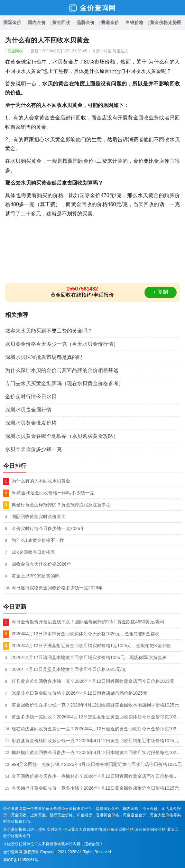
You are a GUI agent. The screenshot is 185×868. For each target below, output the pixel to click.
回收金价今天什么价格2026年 (41, 564)
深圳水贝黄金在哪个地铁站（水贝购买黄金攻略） (62, 436)
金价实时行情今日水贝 (31, 397)
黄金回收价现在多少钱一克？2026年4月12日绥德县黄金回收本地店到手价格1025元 (95, 705)
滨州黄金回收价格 (150, 829)
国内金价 (37, 22)
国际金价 (12, 22)
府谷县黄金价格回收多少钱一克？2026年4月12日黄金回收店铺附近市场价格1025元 (95, 741)
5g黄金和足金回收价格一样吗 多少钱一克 (53, 493)
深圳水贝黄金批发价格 (31, 423)
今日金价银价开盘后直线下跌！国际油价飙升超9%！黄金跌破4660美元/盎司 (88, 622)
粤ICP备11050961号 (21, 860)
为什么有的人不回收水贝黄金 (41, 481)
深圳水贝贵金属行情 (28, 410)
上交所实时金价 (49, 829)
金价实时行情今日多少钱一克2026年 (48, 528)
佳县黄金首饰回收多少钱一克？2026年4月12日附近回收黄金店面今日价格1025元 (93, 681)
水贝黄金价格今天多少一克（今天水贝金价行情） (62, 344)
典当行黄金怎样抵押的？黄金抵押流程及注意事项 (61, 505)
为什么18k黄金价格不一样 (38, 540)
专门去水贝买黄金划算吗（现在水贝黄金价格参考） (64, 383)
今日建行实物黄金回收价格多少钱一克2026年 (57, 588)
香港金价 (110, 22)
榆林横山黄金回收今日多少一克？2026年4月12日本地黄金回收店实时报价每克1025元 (97, 752)
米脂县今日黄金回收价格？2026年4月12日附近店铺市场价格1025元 (79, 693)
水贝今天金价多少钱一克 (33, 449)
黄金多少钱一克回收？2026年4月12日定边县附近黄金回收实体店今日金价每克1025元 (97, 717)
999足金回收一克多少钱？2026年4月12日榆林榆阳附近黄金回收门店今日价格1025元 (97, 764)
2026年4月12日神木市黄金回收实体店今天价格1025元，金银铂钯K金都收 (85, 634)
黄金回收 (61, 22)
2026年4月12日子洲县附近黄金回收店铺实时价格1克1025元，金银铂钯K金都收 (91, 646)
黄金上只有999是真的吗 (36, 576)
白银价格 (134, 22)
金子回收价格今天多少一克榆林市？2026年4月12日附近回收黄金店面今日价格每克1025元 (97, 776)
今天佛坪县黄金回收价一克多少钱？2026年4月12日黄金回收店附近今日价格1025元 (95, 788)
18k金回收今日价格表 (33, 552)
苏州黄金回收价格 (118, 829)
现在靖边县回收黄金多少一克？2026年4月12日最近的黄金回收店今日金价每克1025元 (97, 729)
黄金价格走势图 (166, 22)
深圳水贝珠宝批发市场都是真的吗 (44, 357)
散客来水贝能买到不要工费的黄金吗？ (49, 331)
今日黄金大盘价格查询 (83, 829)
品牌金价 (86, 22)
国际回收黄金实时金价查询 (39, 516)
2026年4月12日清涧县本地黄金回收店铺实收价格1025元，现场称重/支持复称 (89, 657)
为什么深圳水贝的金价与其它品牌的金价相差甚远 (62, 370)
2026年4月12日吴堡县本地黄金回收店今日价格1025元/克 (69, 669)
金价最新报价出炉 (19, 829)
